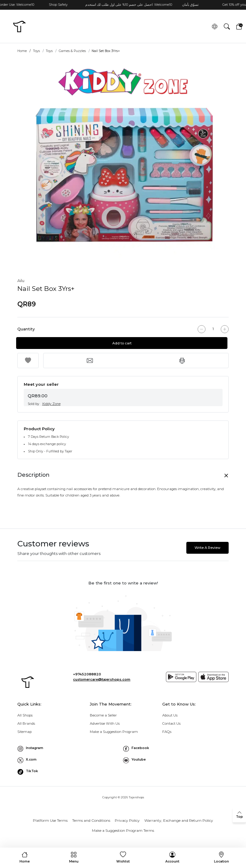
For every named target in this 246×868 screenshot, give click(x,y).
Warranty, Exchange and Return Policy (179, 820)
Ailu (21, 281)
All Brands (26, 723)
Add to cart (123, 343)
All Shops (25, 715)
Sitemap (25, 732)
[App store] (213, 677)
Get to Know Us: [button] (179, 704)
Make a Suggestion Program (114, 732)
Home (22, 51)
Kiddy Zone (51, 404)
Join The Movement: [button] (111, 704)
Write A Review (207, 548)
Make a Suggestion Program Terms (123, 830)
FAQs (167, 732)
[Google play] (181, 677)
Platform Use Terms (50, 820)
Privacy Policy (127, 820)
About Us (170, 715)
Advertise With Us (105, 723)
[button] (227, 26)
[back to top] (239, 815)
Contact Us (171, 723)
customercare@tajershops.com (102, 679)
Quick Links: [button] (29, 704)
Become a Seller (103, 715)
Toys (36, 51)
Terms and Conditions (91, 820)
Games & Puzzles (72, 51)
